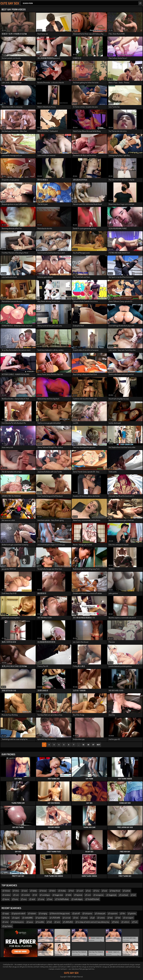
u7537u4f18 (56, 918)
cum (17, 895)
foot (72, 891)
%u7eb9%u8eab (63, 899)
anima (85, 918)
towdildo (41, 922)
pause (31, 922)
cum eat (68, 918)
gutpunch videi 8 (19, 913)
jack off (77, 913)
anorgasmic (100, 895)
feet (119, 918)
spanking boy (42, 918)
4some (7, 899)
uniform (126, 922)
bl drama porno (18, 922)
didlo (70, 895)
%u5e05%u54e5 (93, 899)
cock (89, 895)
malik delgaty (78, 899)
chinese (7, 891)
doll (134, 895)
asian (26, 891)
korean (44, 891)
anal (106, 891)
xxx (89, 891)
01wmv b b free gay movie (61, 913)
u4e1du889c (29, 918)
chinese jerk (101, 913)
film (124, 913)
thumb (7, 918)
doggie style (59, 895)
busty (16, 899)
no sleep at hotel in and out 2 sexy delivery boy (94, 922)
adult (33, 899)
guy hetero (8, 926)
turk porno (88, 913)
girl (94, 918)
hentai (116, 922)
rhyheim (33, 913)
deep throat (116, 891)
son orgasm (129, 918)
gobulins (133, 913)
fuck (136, 922)
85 (83, 745)
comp (42, 899)
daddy (35, 891)
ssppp (7, 913)
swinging (44, 913)
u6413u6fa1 (69, 922)
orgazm (17, 918)
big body (79, 895)
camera (102, 918)
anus (25, 899)
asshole (128, 891)
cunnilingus (46, 895)
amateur (8, 895)
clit (36, 895)
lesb (111, 918)
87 (93, 745)
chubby (63, 891)
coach (81, 891)
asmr (58, 922)
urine (6, 922)
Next (99, 745)
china (17, 891)
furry (97, 891)
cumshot (27, 895)
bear (51, 899)
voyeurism (114, 913)
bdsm (54, 891)
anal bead (125, 895)
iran (77, 918)
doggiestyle (113, 895)
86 (88, 745)
